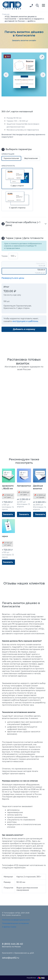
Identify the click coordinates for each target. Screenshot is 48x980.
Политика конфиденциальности (16, 920)
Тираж (5, 256)
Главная (6, 14)
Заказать (8, 514)
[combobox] (13, 256)
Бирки (4, 536)
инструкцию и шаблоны (25, 321)
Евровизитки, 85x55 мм (7, 487)
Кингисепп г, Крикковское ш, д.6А (18, 953)
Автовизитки (24, 486)
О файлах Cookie (9, 927)
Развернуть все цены (13, 278)
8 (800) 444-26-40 (12, 944)
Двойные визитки (38, 487)
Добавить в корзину (24, 329)
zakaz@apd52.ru (11, 958)
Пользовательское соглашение (15, 923)
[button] (37, 6)
